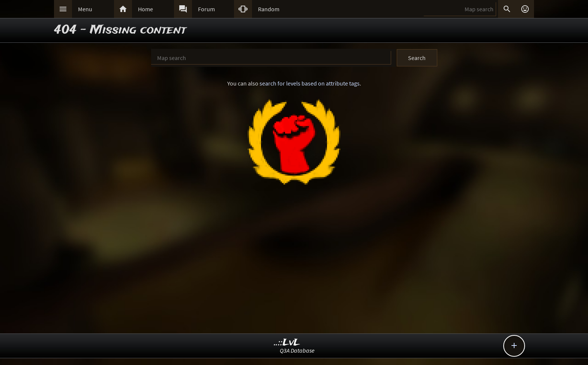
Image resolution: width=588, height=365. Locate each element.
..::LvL (287, 343)
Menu (85, 9)
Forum (206, 9)
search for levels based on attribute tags (310, 83)
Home (145, 9)
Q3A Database (297, 350)
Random (269, 9)
